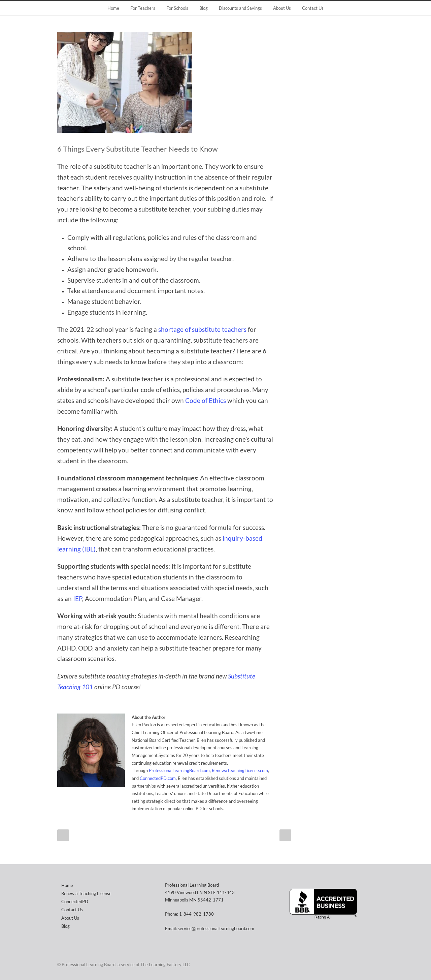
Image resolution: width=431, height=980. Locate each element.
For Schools (177, 8)
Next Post (285, 835)
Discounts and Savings (240, 8)
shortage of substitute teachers (202, 329)
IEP (78, 599)
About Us (282, 8)
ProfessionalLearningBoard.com (179, 770)
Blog (204, 8)
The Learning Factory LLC (165, 965)
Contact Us (313, 8)
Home (113, 8)
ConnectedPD (75, 902)
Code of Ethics (206, 401)
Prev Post (63, 835)
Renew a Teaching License (86, 893)
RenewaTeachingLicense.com (240, 770)
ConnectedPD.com (158, 778)
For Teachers (143, 8)
